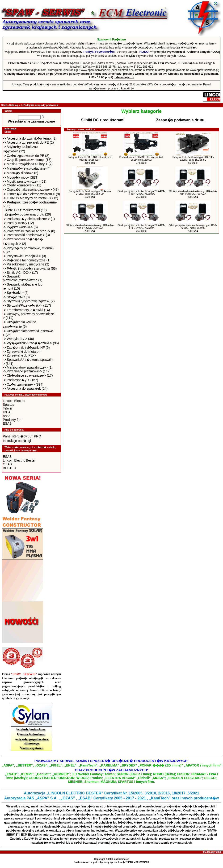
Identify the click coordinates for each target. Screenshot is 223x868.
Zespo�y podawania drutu (24, 214)
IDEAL (8, 412)
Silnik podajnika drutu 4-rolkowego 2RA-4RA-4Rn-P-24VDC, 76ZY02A (193, 193)
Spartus (8, 405)
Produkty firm (13, 420)
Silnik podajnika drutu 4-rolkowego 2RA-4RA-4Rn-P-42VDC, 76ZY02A (141, 193)
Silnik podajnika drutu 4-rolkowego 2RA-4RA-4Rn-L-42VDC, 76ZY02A (90, 227)
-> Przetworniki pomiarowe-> (24, 235)
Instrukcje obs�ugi (17, 441)
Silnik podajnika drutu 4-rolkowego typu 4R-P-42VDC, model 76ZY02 (193, 227)
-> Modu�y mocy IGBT (20, 177)
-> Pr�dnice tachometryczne (24, 260)
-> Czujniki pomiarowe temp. (24, 160)
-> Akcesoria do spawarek (22, 388)
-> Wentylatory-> (15, 339)
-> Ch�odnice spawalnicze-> (24, 375)
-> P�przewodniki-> (18, 227)
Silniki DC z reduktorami (22, 210)
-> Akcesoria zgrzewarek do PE (26, 142)
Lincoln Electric (14, 401)
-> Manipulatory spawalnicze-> (25, 367)
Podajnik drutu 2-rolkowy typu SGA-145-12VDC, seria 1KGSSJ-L (193, 159)
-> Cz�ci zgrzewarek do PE (23, 156)
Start (4, 105)
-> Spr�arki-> (13, 293)
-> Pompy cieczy (15, 223)
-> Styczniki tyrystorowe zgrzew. (26, 301)
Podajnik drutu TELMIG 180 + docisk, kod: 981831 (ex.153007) (90, 159)
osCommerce (121, 859)
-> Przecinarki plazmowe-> (22, 371)
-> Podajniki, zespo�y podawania (39, 105)
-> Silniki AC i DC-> (17, 273)
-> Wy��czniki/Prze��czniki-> (27, 343)
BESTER (9, 468)
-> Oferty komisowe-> (19, 185)
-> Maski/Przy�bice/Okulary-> (25, 164)
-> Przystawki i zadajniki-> (22, 256)
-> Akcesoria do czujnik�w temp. (27, 138)
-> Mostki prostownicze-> (21, 181)
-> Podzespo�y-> (16, 380)
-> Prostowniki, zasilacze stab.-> (27, 231)
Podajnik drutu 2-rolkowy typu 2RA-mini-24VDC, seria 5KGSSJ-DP (90, 193)
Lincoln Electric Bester (19, 460)
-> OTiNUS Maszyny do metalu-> (27, 198)
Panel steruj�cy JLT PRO (22, 436)
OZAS (7, 464)
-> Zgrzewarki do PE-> (19, 355)
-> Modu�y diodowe (18, 173)
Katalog (14, 105)
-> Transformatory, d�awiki (23, 310)
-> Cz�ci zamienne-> (19, 384)
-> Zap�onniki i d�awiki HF (24, 348)
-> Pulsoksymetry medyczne (23, 264)
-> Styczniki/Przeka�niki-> (23, 305)
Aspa (7, 416)
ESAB (7, 423)
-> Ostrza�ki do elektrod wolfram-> (29, 194)
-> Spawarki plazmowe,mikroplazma (20, 278)
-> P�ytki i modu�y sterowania (26, 269)
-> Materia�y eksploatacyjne (24, 168)
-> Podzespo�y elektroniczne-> (26, 219)
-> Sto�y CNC (14, 297)
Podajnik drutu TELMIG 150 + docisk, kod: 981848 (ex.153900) (141, 159)
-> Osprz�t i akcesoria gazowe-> (27, 189)
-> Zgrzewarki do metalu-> (22, 352)
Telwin (7, 408)
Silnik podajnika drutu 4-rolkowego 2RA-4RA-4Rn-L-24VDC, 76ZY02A (141, 227)
